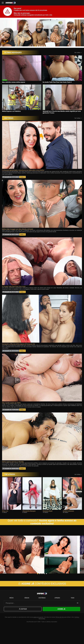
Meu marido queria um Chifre (11, 419)
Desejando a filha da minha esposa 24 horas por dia (19, 360)
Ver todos (78, 68)
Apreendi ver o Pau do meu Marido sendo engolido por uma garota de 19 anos (62, 128)
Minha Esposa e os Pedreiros (11, 127)
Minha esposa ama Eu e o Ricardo (13, 478)
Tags (73, 616)
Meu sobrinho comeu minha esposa (14, 98)
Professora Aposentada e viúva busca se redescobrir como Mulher (23, 186)
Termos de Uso (60, 635)
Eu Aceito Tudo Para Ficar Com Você (14, 302)
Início (12, 616)
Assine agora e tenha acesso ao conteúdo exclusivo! (53, 538)
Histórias (42, 616)
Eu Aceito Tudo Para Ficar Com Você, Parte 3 (57, 98)
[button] (35, 62)
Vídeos (27, 616)
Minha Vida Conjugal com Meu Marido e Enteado (18, 245)
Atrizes (57, 616)
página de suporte (38, 635)
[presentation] (4, 41)
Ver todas (78, 134)
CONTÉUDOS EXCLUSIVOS (42, 602)
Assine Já (61, 627)
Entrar (23, 627)
